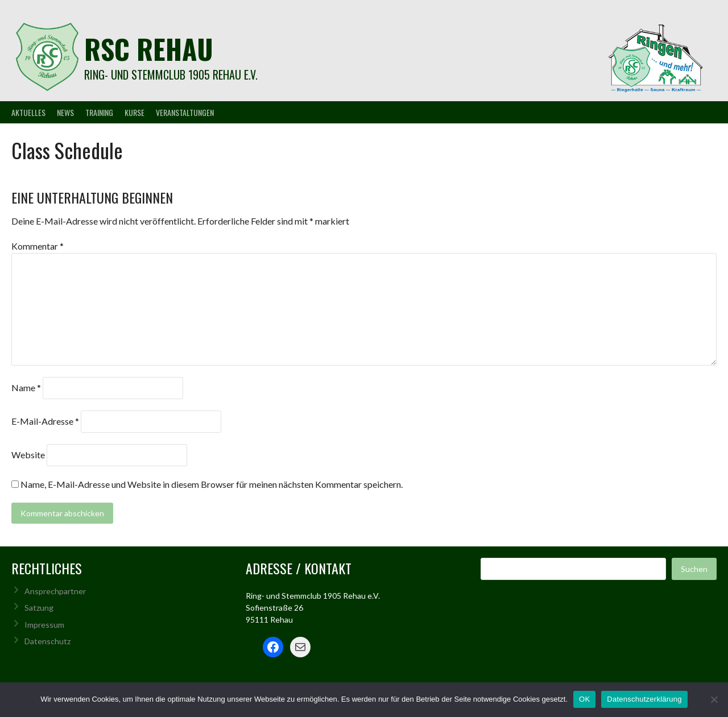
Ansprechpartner (55, 591)
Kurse (135, 112)
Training (99, 112)
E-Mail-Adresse (45, 421)
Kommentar (38, 246)
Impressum (44, 625)
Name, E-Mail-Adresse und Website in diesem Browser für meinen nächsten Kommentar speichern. (212, 484)
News (65, 112)
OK (584, 699)
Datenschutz (47, 641)
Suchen (694, 569)
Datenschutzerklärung (644, 699)
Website (28, 455)
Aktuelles (28, 112)
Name (26, 387)
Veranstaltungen (185, 112)
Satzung (39, 608)
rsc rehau (149, 49)
